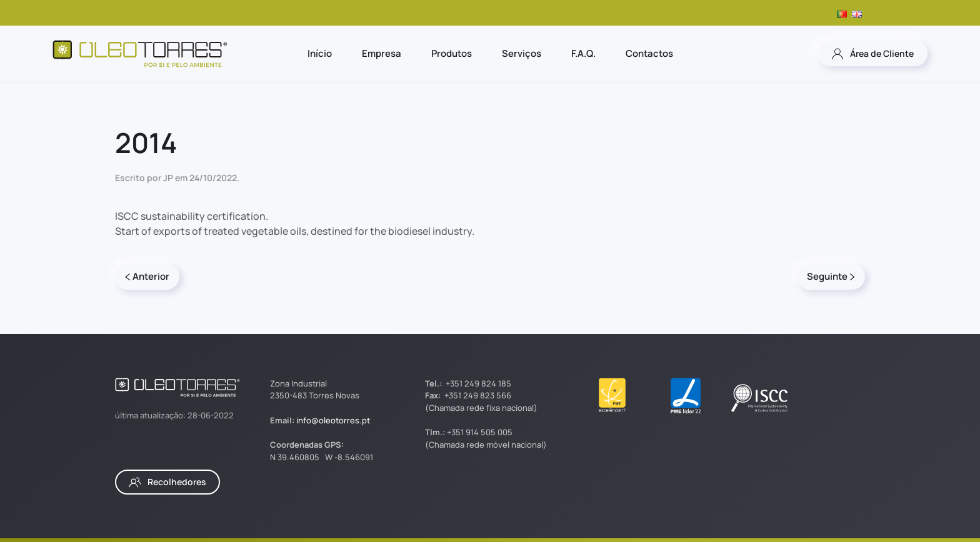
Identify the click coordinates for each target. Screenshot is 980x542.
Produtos (452, 53)
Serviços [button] (522, 53)
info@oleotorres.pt (333, 420)
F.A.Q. (583, 53)
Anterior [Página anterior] (147, 276)
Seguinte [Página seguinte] (831, 276)
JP (168, 178)
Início (320, 53)
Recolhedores (167, 482)
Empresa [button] (382, 53)
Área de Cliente (872, 54)
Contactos (649, 53)
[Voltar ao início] (140, 54)
